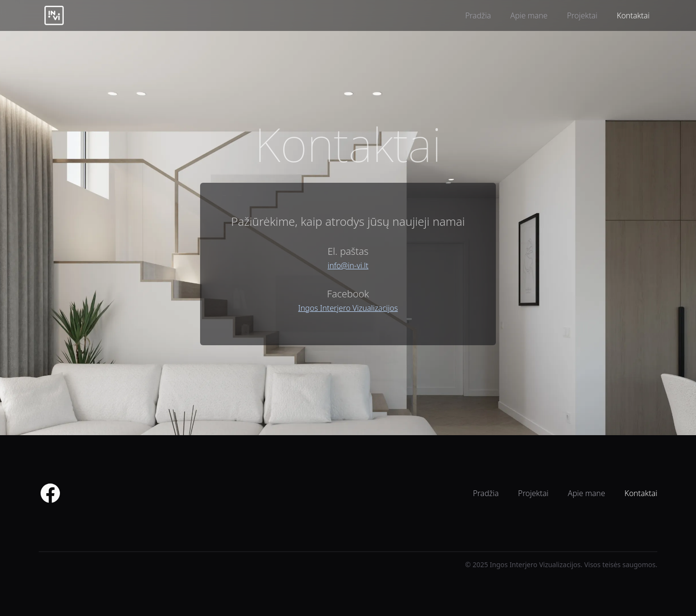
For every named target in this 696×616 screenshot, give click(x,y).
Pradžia (478, 15)
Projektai (582, 15)
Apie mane (529, 15)
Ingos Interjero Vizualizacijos (348, 308)
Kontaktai (633, 15)
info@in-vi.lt (348, 265)
